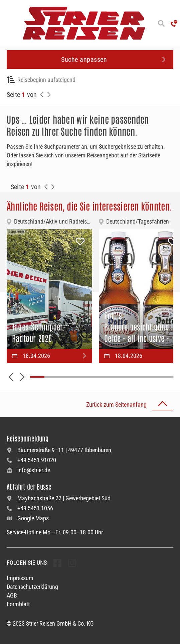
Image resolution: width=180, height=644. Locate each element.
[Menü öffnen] (7, 23)
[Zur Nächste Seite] (53, 187)
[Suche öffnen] (161, 23)
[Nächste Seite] (49, 95)
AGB (12, 595)
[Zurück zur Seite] (42, 95)
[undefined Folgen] (57, 563)
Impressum (20, 578)
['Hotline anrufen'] (174, 23)
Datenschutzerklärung (32, 587)
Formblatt (18, 604)
